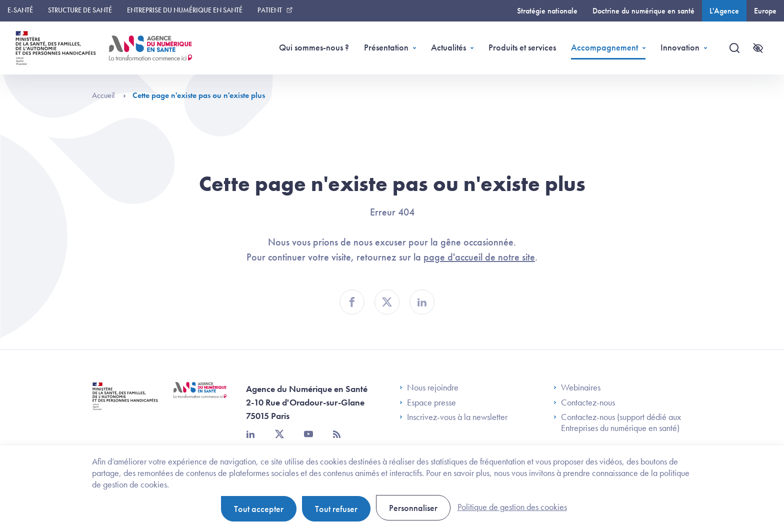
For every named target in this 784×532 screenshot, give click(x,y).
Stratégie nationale (547, 11)
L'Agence (724, 11)
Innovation (680, 47)
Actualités (448, 47)
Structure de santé (80, 10)
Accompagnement (604, 47)
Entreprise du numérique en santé (185, 10)
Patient (270, 10)
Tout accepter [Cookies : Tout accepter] (259, 509)
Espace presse (428, 402)
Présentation (386, 47)
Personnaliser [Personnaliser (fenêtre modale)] (413, 508)
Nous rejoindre (429, 387)
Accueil (109, 95)
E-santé (20, 10)
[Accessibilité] (758, 48)
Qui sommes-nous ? (314, 47)
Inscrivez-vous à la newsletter (453, 417)
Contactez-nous (584, 402)
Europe (765, 11)
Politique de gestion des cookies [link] (512, 507)
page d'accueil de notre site (479, 257)
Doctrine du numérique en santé (643, 11)
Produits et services (522, 47)
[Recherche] (734, 48)
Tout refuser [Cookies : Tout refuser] (336, 509)
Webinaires (577, 387)
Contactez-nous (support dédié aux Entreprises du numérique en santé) (617, 422)
